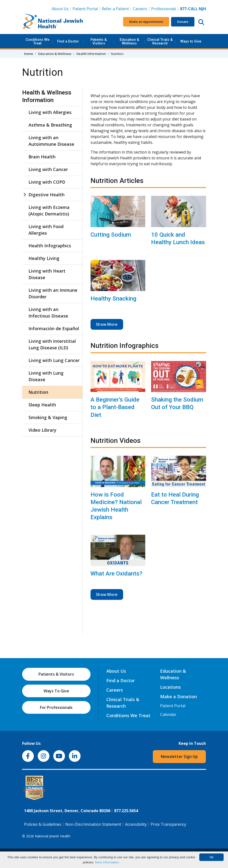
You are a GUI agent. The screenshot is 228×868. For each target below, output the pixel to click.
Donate (183, 22)
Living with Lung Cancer (54, 360)
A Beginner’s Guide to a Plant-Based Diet (115, 407)
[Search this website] (201, 22)
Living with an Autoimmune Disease (51, 141)
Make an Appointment (146, 22)
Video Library (42, 430)
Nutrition (38, 392)
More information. (107, 862)
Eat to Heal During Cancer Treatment (175, 498)
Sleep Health (42, 405)
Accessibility (136, 824)
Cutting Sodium (111, 235)
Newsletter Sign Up (179, 756)
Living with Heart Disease (47, 274)
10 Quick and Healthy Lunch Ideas (178, 238)
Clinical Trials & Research (160, 41)
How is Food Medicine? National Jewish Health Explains (116, 506)
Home (29, 54)
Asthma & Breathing (50, 125)
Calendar (168, 714)
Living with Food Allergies (46, 230)
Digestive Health (46, 195)
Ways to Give (191, 41)
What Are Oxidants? (116, 574)
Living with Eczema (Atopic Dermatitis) (49, 211)
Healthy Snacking (113, 299)
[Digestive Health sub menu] (25, 195)
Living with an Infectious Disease (48, 313)
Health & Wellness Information (47, 96)
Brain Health (42, 157)
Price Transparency (168, 824)
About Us (60, 9)
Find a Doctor (68, 41)
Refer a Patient (115, 9)
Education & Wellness (129, 41)
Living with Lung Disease (46, 376)
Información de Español (54, 328)
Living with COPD (47, 182)
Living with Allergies (50, 112)
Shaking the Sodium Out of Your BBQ (177, 403)
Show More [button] (107, 324)
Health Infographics (50, 246)
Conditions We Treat (37, 41)
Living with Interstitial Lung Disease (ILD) (52, 344)
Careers (141, 9)
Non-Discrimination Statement (93, 824)
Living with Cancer (48, 169)
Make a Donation (178, 696)
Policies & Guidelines (43, 824)
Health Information (91, 54)
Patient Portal (85, 9)
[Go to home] (53, 22)
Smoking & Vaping (48, 417)
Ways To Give (56, 691)
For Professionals (56, 707)
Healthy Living (44, 258)
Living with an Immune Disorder (53, 293)
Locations (170, 687)
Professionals (164, 9)
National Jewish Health (53, 836)
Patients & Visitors (99, 41)
